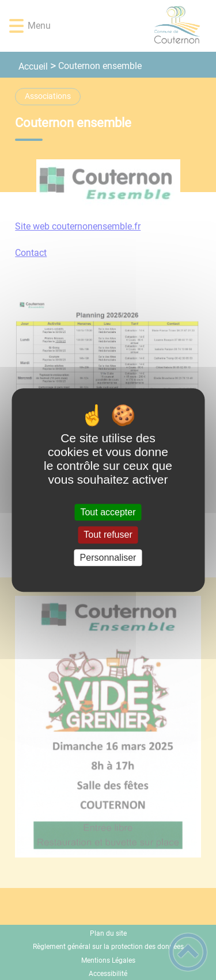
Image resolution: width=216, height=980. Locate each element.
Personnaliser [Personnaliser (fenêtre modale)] (108, 558)
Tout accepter (108, 512)
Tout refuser (108, 535)
